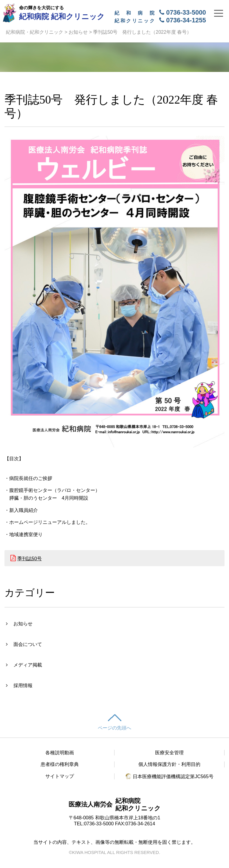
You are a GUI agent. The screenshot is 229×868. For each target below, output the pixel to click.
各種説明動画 (60, 753)
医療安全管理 (169, 753)
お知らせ (78, 32)
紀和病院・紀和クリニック (35, 32)
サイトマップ (60, 776)
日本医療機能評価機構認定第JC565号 (170, 777)
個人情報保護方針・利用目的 (169, 764)
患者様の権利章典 (60, 764)
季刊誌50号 (30, 559)
